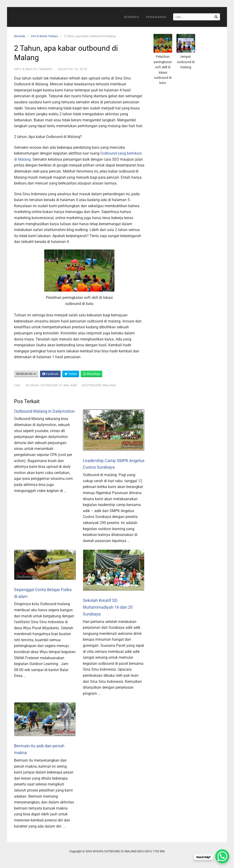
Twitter (71, 374)
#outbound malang (99, 385)
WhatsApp (91, 374)
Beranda (132, 17)
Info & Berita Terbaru (44, 36)
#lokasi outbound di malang (51, 385)
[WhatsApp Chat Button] (222, 856)
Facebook (50, 374)
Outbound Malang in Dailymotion (44, 411)
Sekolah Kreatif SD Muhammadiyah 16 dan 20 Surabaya (108, 607)
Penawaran (156, 17)
